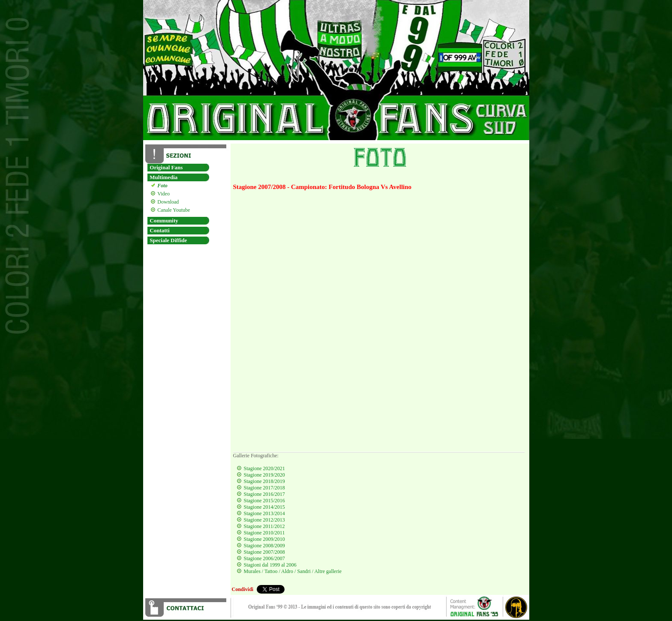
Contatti (159, 230)
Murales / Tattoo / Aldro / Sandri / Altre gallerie (293, 571)
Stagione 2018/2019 (264, 481)
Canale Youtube (172, 210)
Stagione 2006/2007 (264, 558)
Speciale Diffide (168, 240)
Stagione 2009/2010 (264, 539)
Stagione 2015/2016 (264, 501)
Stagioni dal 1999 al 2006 (270, 565)
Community (164, 220)
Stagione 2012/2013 (264, 520)
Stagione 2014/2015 (264, 507)
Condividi (243, 589)
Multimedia (163, 177)
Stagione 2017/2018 (264, 488)
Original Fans (166, 167)
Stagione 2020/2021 (264, 468)
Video (162, 194)
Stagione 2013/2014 (264, 513)
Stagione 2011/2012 (264, 526)
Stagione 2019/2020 (264, 475)
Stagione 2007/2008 (264, 552)
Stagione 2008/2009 (264, 546)
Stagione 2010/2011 (264, 533)
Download (167, 202)
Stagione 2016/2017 (264, 494)
